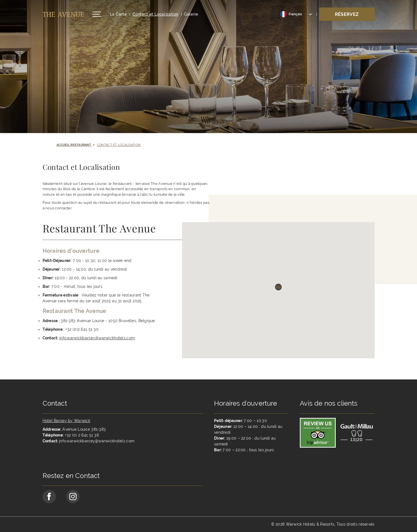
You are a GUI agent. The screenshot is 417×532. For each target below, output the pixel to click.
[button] (278, 297)
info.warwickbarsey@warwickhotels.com (97, 338)
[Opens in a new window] (101, 355)
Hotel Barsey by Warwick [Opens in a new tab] (66, 421)
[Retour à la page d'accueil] (63, 14)
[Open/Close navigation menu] (97, 14)
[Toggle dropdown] (296, 14)
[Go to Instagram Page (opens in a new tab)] (73, 497)
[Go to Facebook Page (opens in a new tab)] (49, 497)
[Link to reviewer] (318, 432)
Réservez (347, 14)
